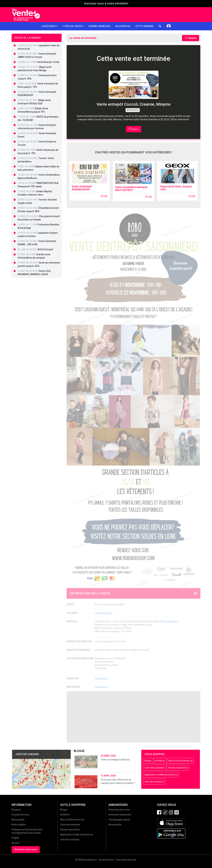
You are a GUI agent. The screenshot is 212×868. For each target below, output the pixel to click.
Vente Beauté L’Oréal (48, 62)
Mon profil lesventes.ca (180, 761)
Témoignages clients (119, 820)
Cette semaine (144, 26)
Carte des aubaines (155, 768)
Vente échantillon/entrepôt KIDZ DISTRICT (131, 189)
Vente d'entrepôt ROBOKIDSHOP (82, 188)
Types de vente (73, 26)
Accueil (15, 843)
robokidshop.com (104, 613)
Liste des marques (154, 782)
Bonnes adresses (100, 26)
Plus (104, 196)
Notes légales (19, 825)
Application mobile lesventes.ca (161, 775)
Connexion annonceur (120, 815)
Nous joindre (18, 820)
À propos (16, 810)
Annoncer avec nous (26, 849)
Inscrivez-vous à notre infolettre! (106, 3)
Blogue (148, 761)
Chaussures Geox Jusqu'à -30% (176, 188)
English (15, 838)
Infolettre (160, 761)
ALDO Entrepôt (45, 249)
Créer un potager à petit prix (115, 760)
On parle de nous (20, 815)
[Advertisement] (133, 717)
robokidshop (101, 678)
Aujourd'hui (123, 26)
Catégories (50, 26)
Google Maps (171, 621)
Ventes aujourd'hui (178, 768)
